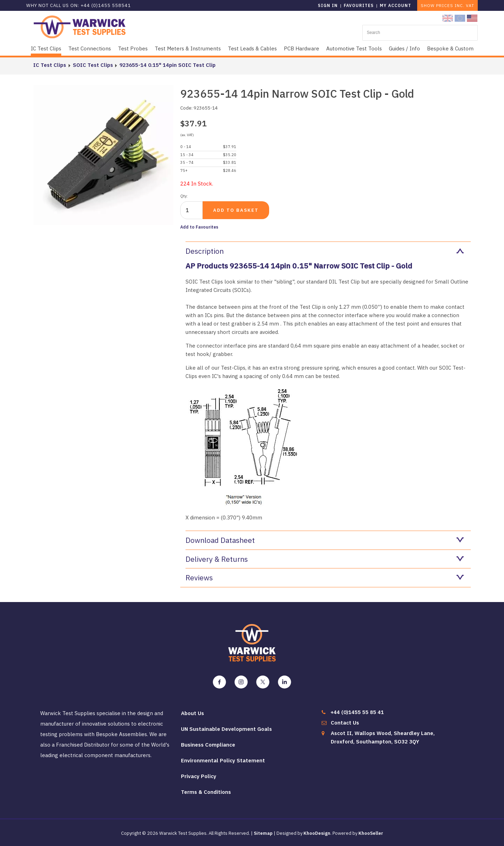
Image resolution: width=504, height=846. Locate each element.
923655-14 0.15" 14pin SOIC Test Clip (167, 65)
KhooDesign (317, 833)
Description (325, 251)
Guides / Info (404, 48)
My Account (395, 5)
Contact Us (345, 723)
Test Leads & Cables (252, 48)
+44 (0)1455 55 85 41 (357, 712)
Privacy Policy (199, 776)
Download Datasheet (325, 540)
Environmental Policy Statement (223, 760)
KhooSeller (371, 833)
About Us (192, 713)
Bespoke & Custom (450, 48)
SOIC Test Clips (93, 65)
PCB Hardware (302, 48)
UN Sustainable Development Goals (226, 729)
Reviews (325, 578)
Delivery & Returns (325, 559)
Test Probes (133, 48)
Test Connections (90, 48)
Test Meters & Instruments (188, 48)
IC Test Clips (46, 48)
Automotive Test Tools (354, 48)
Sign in (328, 5)
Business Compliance (208, 745)
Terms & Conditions (206, 792)
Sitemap (263, 833)
